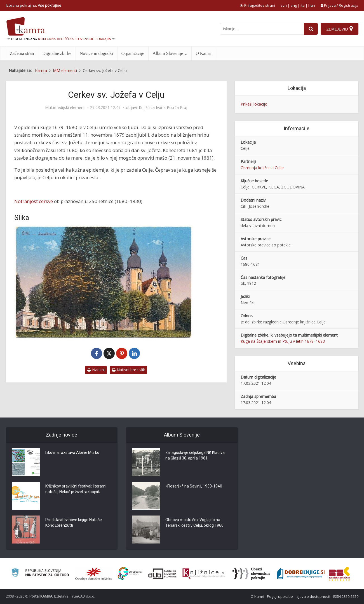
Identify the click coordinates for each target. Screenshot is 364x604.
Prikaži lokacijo (254, 104)
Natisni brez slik (128, 370)
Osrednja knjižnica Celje (262, 168)
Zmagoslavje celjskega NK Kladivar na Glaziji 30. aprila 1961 (196, 455)
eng (294, 5)
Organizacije (133, 53)
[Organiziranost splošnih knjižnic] (94, 574)
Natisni (96, 370)
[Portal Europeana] (130, 574)
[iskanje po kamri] (262, 29)
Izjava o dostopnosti (313, 596)
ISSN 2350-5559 (346, 596)
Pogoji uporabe (280, 596)
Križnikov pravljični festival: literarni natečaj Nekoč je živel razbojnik (76, 489)
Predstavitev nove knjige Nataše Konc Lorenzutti (74, 523)
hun (312, 5)
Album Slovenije (168, 53)
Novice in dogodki (96, 53)
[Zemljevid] (339, 29)
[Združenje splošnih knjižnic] (339, 574)
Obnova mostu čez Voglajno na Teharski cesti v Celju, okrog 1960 (194, 523)
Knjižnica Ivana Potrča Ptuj (163, 108)
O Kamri (203, 53)
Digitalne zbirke (57, 53)
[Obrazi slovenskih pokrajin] (251, 574)
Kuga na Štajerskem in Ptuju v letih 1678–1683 (283, 341)
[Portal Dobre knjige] (301, 574)
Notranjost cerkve (34, 201)
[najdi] (311, 29)
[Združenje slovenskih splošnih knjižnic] (204, 574)
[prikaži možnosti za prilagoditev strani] (257, 5)
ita (303, 5)
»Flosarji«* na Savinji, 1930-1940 (194, 486)
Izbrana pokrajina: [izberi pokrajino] (34, 5)
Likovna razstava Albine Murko (72, 453)
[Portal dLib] (163, 574)
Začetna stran (22, 53)
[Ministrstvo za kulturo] (40, 574)
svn (284, 5)
